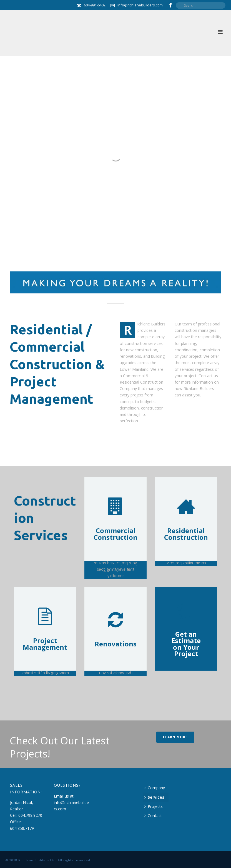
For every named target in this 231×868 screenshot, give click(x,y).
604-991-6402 (95, 5)
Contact (153, 816)
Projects (154, 806)
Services (154, 797)
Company (155, 788)
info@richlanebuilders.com (140, 5)
